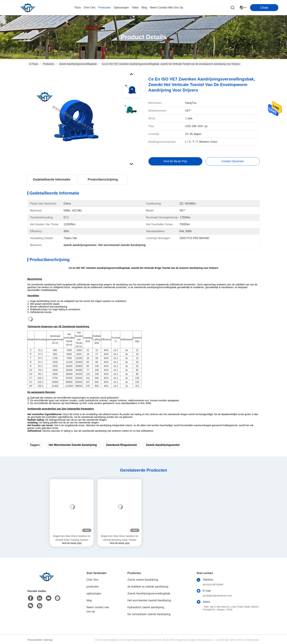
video (135, 8)
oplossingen (121, 8)
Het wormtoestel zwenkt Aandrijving (73, 445)
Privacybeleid (35, 640)
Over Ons (92, 580)
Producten (49, 64)
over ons (90, 8)
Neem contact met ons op (98, 609)
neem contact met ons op (166, 8)
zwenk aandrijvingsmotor (163, 445)
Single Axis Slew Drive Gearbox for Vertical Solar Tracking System (72, 538)
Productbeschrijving (103, 179)
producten (104, 8)
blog (144, 8)
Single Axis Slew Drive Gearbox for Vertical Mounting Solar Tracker (119, 538)
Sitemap (48, 640)
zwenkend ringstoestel (121, 445)
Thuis (77, 8)
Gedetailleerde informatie (51, 179)
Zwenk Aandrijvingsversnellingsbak (78, 64)
